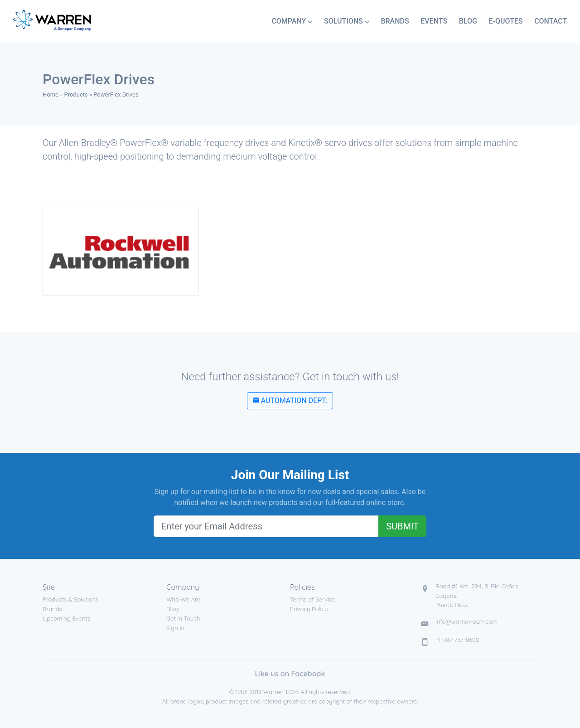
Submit (402, 526)
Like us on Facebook (290, 674)
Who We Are (183, 599)
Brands (395, 21)
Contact (551, 21)
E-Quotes (505, 21)
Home (51, 95)
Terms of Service (313, 599)
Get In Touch (183, 618)
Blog (468, 21)
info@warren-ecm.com (466, 621)
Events (434, 21)
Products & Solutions (70, 599)
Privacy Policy (309, 609)
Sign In (175, 628)
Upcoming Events (66, 618)
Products (76, 95)
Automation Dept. (290, 400)
